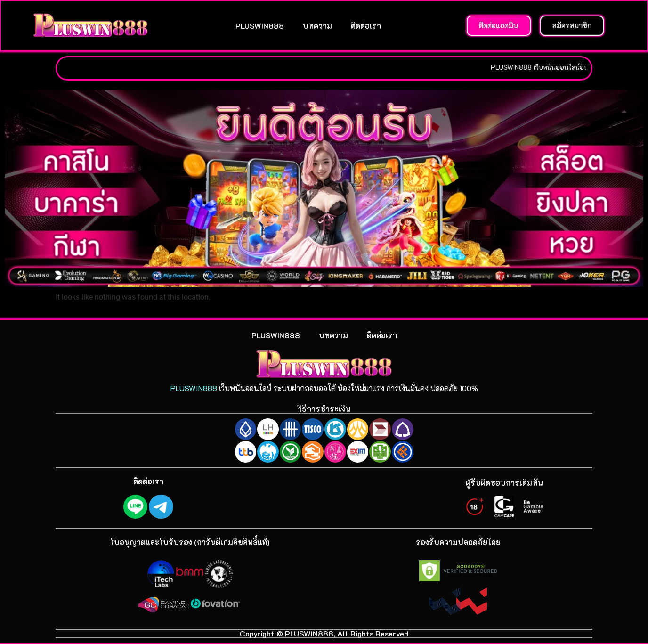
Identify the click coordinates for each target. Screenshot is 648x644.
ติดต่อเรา (366, 26)
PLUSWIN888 (260, 26)
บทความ (317, 26)
